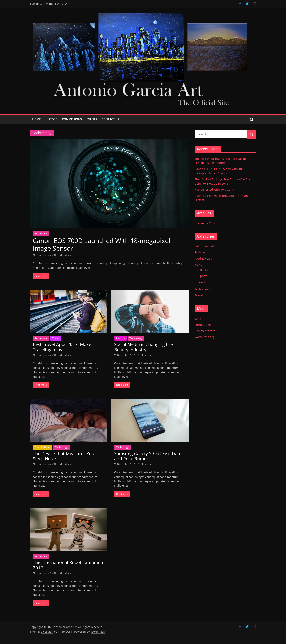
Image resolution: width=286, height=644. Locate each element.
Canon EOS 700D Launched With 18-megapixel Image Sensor (101, 244)
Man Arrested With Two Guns (214, 190)
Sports (203, 276)
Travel (56, 338)
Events (92, 119)
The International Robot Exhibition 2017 (68, 565)
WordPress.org (204, 337)
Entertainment (204, 246)
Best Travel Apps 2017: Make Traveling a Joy (62, 347)
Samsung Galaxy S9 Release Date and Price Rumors (148, 456)
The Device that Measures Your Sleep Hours (64, 456)
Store (53, 119)
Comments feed (205, 331)
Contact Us (110, 119)
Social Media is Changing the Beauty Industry (143, 347)
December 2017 (205, 223)
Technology (41, 233)
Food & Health (43, 447)
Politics (203, 270)
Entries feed (203, 325)
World (203, 282)
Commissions (72, 119)
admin (67, 255)
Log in (199, 319)
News (198, 265)
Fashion (120, 338)
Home (36, 119)
